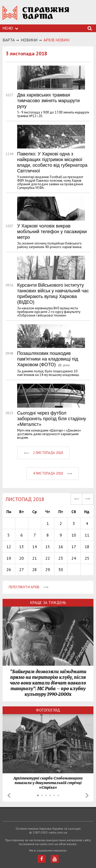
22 (48, 558)
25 (87, 558)
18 (87, 547)
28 (35, 569)
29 (48, 569)
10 (74, 535)
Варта (9, 40)
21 (35, 558)
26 (9, 569)
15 (48, 547)
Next (87, 795)
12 (9, 547)
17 (74, 547)
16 (61, 547)
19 (9, 558)
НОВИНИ (29, 40)
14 (35, 547)
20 (22, 558)
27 (22, 569)
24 (74, 558)
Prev (9, 795)
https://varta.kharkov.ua (36, 16)
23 (61, 558)
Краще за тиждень (48, 603)
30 (61, 569)
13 (22, 547)
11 (87, 535)
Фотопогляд (48, 710)
